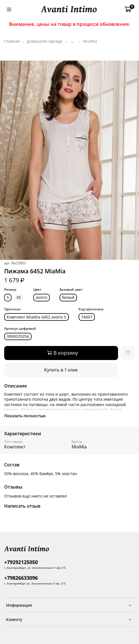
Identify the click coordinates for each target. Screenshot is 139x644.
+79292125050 (21, 562)
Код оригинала (91, 309)
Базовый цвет (71, 290)
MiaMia (90, 41)
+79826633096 (21, 578)
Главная (12, 41)
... (73, 41)
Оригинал (12, 309)
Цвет (37, 290)
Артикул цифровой (20, 329)
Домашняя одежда (45, 41)
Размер (10, 290)
